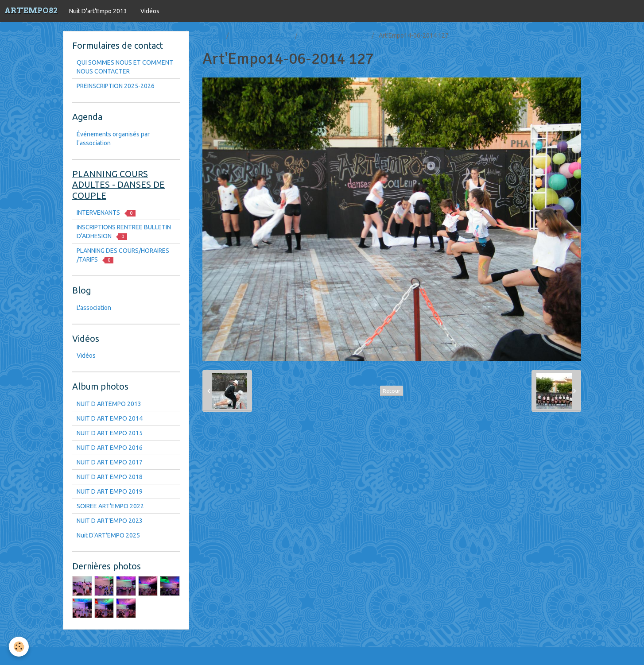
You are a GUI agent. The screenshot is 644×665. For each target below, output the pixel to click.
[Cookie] (19, 647)
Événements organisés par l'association (113, 139)
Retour (392, 391)
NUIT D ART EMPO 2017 (110, 462)
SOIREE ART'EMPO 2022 (110, 506)
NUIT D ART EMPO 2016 (110, 448)
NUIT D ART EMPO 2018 (110, 477)
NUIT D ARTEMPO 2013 (109, 404)
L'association (94, 308)
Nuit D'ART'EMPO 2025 (108, 535)
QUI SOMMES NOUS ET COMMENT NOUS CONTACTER (125, 67)
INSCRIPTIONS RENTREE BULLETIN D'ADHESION (124, 232)
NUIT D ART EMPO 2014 (335, 35)
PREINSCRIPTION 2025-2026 (116, 86)
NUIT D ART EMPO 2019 (110, 491)
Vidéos (150, 11)
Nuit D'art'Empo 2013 (98, 11)
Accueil (213, 35)
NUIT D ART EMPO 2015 (110, 433)
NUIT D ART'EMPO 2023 (110, 521)
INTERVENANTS (106, 213)
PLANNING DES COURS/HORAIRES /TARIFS (123, 255)
